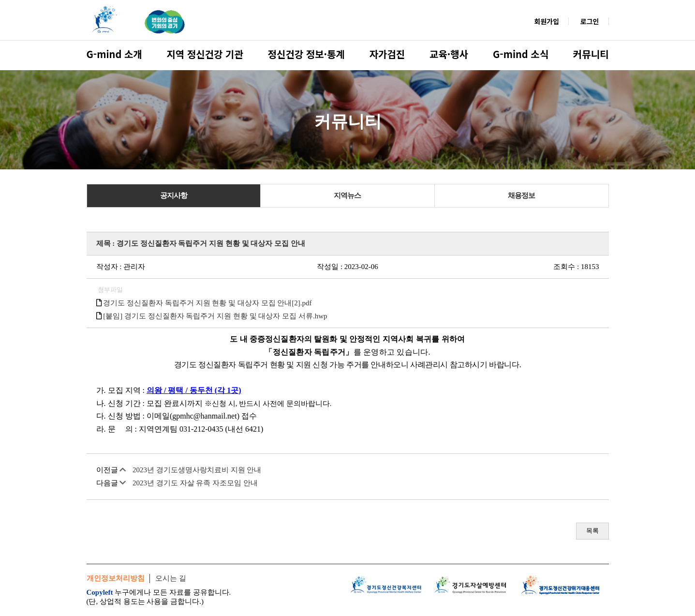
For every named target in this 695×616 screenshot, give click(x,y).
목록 (592, 531)
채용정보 (521, 195)
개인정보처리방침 (116, 578)
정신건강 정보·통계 (306, 54)
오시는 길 (171, 578)
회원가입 (547, 21)
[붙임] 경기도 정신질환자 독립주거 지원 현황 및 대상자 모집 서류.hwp (215, 316)
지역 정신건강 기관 (205, 54)
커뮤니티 (591, 54)
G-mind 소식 (521, 54)
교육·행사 (449, 54)
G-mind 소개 (114, 54)
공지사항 (174, 195)
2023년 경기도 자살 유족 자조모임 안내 (195, 483)
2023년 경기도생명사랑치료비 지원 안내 (197, 470)
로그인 (590, 21)
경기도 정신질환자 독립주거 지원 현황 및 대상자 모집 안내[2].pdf (207, 303)
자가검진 (387, 54)
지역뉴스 (347, 195)
